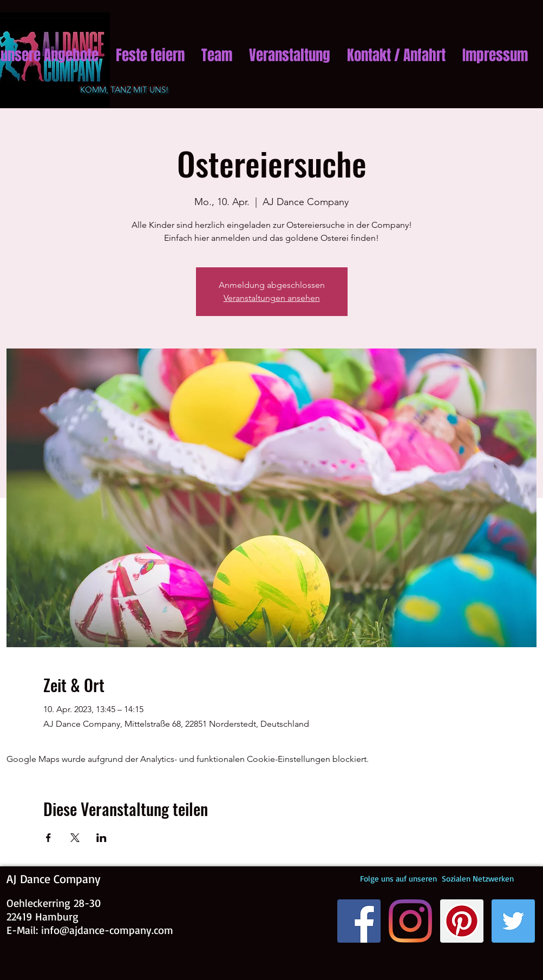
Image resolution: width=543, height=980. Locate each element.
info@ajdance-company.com (107, 930)
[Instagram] (410, 921)
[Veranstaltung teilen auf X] (75, 838)
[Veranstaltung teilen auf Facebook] (48, 838)
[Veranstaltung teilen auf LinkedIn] (102, 838)
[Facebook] (359, 921)
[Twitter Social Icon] (513, 921)
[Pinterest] (462, 921)
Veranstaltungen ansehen (272, 298)
